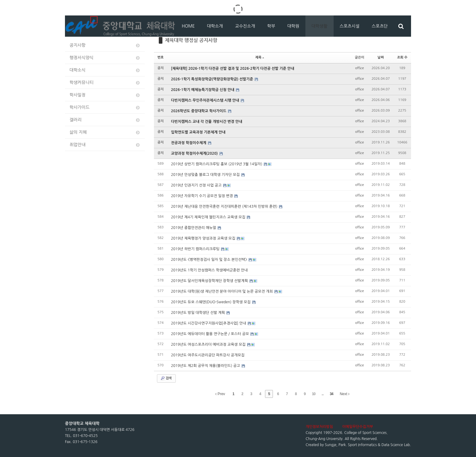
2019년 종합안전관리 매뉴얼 (194, 228)
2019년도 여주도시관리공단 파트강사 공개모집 (208, 355)
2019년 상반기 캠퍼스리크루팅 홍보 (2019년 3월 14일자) (217, 164)
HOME (188, 26)
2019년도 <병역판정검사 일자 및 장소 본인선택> (209, 260)
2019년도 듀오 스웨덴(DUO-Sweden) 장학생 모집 (211, 302)
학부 (271, 26)
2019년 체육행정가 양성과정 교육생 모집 (204, 238)
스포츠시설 (350, 26)
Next (345, 394)
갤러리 (105, 120)
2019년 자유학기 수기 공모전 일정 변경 (202, 196)
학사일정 (105, 95)
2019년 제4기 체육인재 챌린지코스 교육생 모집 (209, 217)
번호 (161, 57)
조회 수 (402, 57)
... (323, 394)
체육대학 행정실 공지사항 (191, 40)
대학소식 (105, 70)
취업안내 (105, 145)
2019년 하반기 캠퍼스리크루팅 (196, 249)
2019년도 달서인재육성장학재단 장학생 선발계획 (210, 281)
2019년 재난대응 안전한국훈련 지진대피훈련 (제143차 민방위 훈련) (225, 207)
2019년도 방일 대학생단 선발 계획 (198, 313)
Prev (220, 394)
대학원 (293, 26)
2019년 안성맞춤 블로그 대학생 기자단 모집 (206, 175)
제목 (260, 57)
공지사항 (105, 45)
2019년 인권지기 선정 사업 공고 (197, 185)
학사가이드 (105, 108)
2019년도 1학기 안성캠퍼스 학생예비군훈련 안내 (209, 270)
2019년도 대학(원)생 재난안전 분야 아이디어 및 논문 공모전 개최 (222, 291)
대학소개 (215, 26)
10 (313, 394)
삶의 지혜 (105, 132)
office (360, 68)
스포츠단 (380, 26)
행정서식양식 (105, 58)
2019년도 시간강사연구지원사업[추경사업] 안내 (209, 323)
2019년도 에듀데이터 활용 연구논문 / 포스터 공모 (210, 334)
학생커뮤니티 (105, 83)
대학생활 (320, 26)
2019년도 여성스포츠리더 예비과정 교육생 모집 (209, 344)
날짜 (381, 57)
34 (331, 394)
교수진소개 (245, 26)
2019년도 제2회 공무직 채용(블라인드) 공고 (206, 366)
